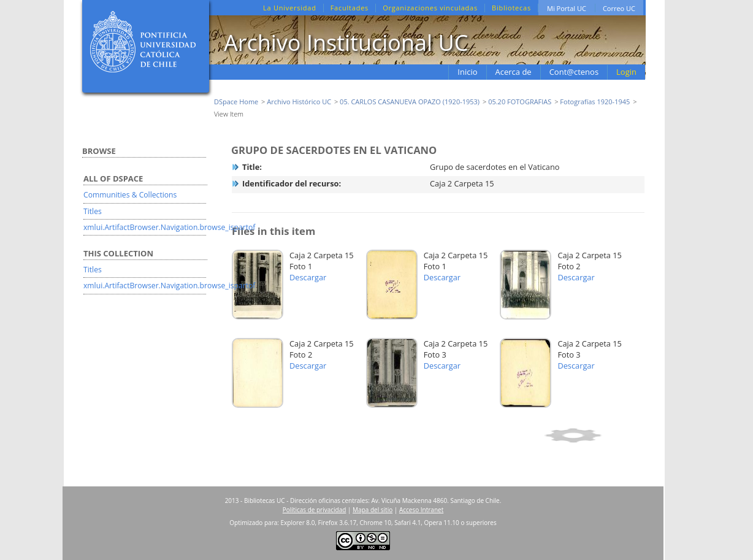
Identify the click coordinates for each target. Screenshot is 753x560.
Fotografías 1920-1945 (595, 102)
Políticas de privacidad (315, 510)
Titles (93, 211)
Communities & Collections (130, 195)
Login (626, 72)
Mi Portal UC (567, 8)
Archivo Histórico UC (299, 102)
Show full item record (593, 435)
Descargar (308, 277)
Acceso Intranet (421, 510)
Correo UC (619, 8)
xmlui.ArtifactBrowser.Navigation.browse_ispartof (169, 227)
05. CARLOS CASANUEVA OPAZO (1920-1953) (410, 102)
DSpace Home (236, 102)
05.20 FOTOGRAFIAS (520, 102)
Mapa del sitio (373, 510)
